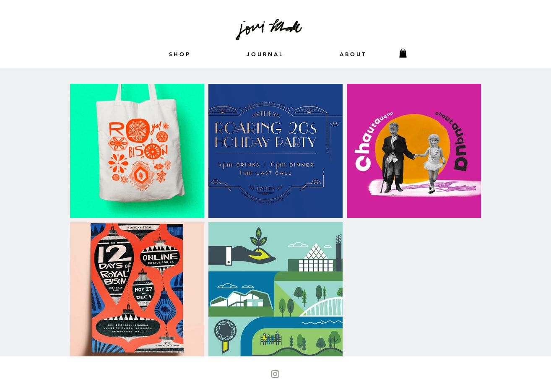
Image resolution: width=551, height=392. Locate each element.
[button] (403, 53)
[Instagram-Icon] (275, 374)
